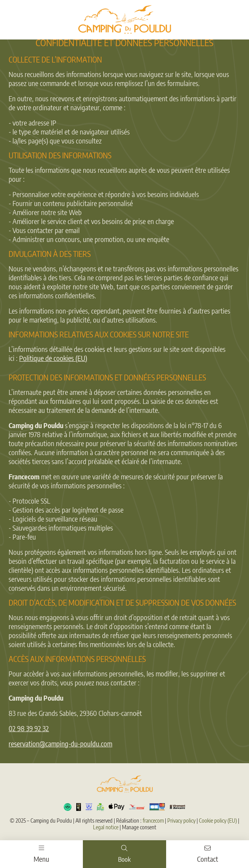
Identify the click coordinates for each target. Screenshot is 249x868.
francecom (153, 820)
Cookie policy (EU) (218, 820)
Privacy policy (181, 820)
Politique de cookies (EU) (53, 358)
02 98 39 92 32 (29, 728)
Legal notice (106, 827)
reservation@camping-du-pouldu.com (60, 743)
